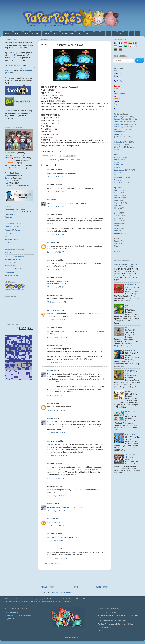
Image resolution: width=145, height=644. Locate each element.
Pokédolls (118, 142)
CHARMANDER (132, 371)
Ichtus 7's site (10, 266)
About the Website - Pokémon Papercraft (133, 457)
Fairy (116, 200)
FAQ (79, 33)
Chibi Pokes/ (119, 147)
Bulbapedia (9, 272)
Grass (67, 160)
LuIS (7, 183)
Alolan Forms (119, 160)
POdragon (118, 99)
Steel (116, 231)
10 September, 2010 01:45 (58, 302)
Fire (116, 205)
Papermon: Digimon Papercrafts (18, 256)
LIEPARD (129, 391)
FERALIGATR (131, 412)
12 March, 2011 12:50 (56, 410)
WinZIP (8, 236)
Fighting (117, 203)
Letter (58, 151)
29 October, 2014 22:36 (57, 526)
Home (8, 33)
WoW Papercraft (11, 253)
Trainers (117, 180)
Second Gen (119, 119)
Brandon (51, 160)
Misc (56, 33)
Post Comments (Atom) (61, 592)
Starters (117, 155)
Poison (73, 160)
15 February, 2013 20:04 (57, 455)
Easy (57, 160)
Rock (116, 228)
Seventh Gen (119, 132)
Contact (36, 33)
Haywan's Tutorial (12, 619)
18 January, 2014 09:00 (57, 496)
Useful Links (10, 214)
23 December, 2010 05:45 (58, 337)
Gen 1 (89, 33)
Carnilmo (8, 178)
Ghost (117, 211)
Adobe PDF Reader (13, 230)
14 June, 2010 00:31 (55, 177)
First (62, 160)
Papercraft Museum (13, 275)
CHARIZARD (130, 285)
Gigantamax (119, 165)
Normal (117, 221)
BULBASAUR (131, 305)
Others (117, 109)
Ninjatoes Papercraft (13, 259)
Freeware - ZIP (11, 243)
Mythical (117, 172)
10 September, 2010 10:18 (58, 320)
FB (26, 33)
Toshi (7, 173)
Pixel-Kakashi (120, 94)
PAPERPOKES (53, 310)
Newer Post (48, 587)
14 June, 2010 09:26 (55, 192)
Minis (116, 144)
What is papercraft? (13, 612)
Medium (117, 73)
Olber (7, 181)
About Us (8, 217)
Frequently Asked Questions (125, 264)
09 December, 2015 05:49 (58, 558)
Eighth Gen (119, 134)
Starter (80, 160)
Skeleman (9, 175)
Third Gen (118, 122)
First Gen (118, 117)
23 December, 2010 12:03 (58, 362)
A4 (53, 151)
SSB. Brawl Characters (123, 183)
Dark (116, 193)
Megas (117, 162)
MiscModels (67, 33)
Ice (115, 218)
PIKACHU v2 (130, 351)
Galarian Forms (120, 157)
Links (46, 33)
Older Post (102, 587)
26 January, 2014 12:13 (57, 511)
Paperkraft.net (10, 263)
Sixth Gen (118, 129)
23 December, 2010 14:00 (58, 395)
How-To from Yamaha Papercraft (18, 615)
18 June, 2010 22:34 (55, 270)
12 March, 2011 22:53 (56, 433)
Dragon (117, 195)
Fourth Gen (119, 124)
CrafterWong (10, 186)
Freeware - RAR (11, 240)
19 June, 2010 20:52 (55, 287)
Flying (117, 208)
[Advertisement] (20, 399)
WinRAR (8, 233)
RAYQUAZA (130, 434)
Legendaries (119, 170)
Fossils (117, 167)
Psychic (117, 226)
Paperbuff (118, 104)
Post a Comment (51, 564)
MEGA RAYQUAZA (130, 329)
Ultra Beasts (119, 175)
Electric (117, 198)
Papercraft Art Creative (14, 269)
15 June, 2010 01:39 (55, 234)
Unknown (51, 243)
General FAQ (10, 212)
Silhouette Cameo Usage (15, 209)
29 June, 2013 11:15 (55, 478)
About (18, 33)
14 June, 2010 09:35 (55, 207)
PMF (116, 96)
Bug (116, 190)
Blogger (77, 637)
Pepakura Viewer (12, 227)
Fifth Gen (118, 127)
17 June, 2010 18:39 (55, 252)
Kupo (49, 200)
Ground (117, 216)
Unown (117, 177)
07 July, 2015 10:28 (55, 541)
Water (117, 233)
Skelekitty (118, 101)
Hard (116, 76)
